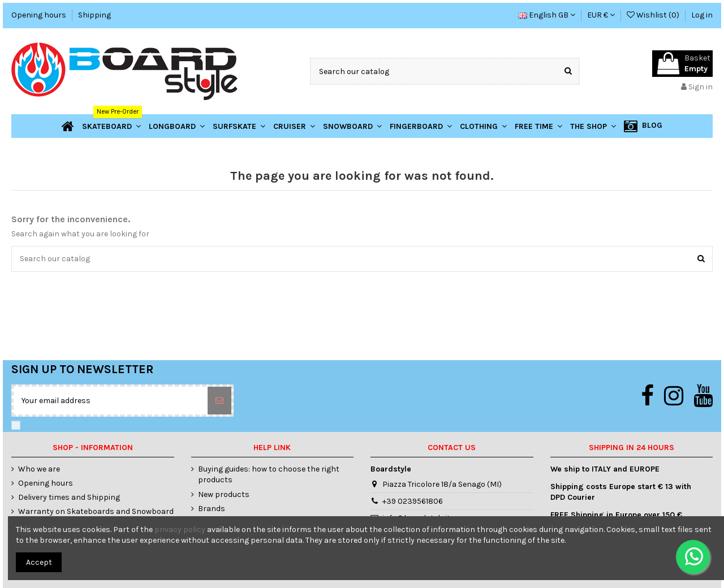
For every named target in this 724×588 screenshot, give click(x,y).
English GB (547, 15)
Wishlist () (654, 15)
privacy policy (180, 529)
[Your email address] (111, 401)
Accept (39, 562)
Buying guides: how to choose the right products (269, 475)
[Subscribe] (219, 401)
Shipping (94, 15)
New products (224, 494)
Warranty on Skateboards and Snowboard (96, 511)
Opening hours (40, 15)
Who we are (39, 469)
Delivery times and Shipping (69, 497)
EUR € (601, 15)
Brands (212, 509)
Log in (702, 15)
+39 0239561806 (413, 501)
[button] (593, 126)
